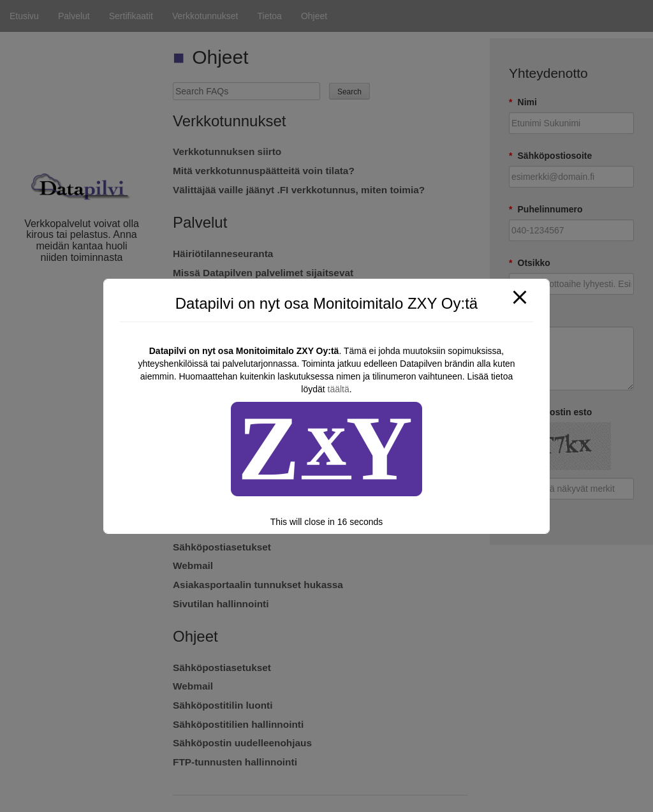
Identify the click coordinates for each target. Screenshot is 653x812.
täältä (339, 389)
